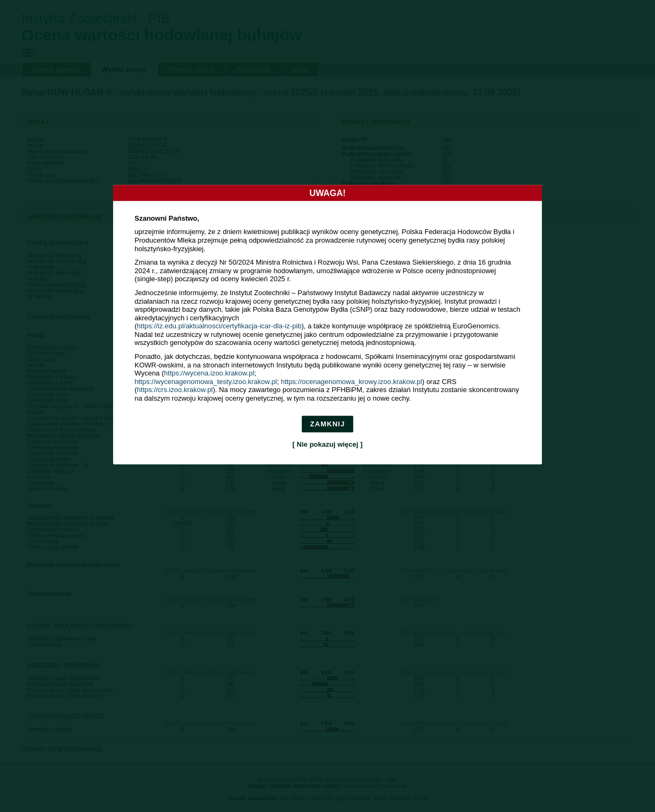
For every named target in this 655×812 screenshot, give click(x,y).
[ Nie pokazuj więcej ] (328, 444)
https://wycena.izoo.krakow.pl (209, 374)
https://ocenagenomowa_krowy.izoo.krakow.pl (352, 382)
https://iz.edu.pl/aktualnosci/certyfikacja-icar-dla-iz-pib (219, 326)
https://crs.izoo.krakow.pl (175, 390)
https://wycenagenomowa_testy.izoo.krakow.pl (206, 382)
